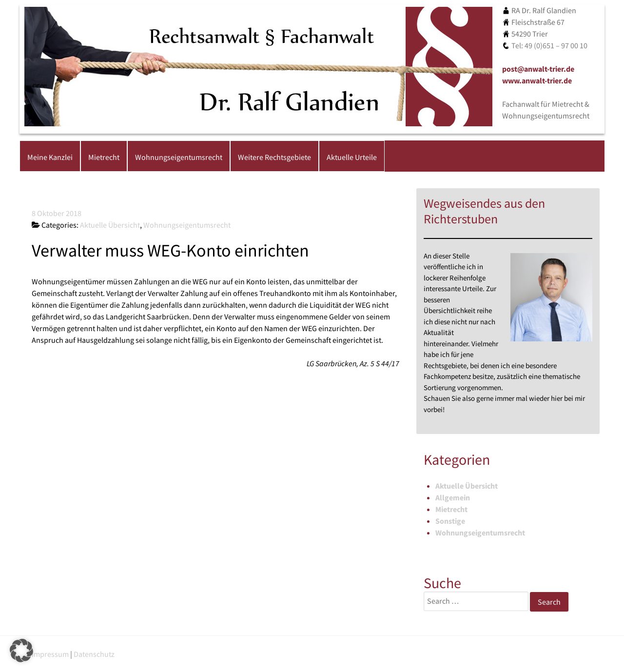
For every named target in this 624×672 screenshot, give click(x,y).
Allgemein (453, 497)
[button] (21, 651)
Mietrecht (451, 509)
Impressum (50, 654)
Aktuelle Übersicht (467, 486)
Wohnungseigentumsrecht (480, 533)
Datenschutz (94, 654)
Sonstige (450, 521)
